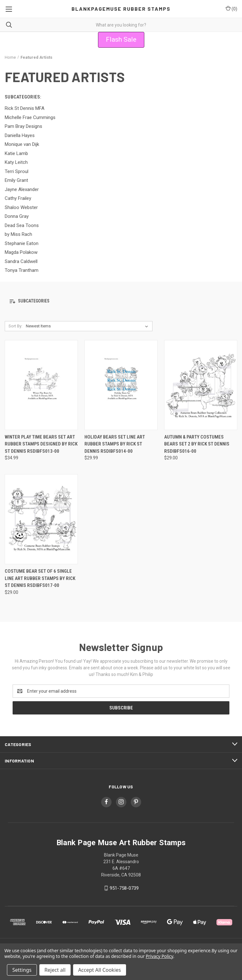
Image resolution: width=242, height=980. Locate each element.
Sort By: (15, 326)
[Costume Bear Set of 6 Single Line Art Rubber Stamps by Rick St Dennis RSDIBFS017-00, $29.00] (41, 519)
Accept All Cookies (100, 970)
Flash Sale (121, 39)
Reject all (55, 970)
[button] (121, 40)
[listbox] (88, 326)
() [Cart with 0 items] (231, 9)
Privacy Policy (159, 956)
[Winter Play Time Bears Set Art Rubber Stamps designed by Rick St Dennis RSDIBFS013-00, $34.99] (41, 385)
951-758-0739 (124, 888)
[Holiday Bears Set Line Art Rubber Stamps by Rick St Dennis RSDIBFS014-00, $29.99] (121, 385)
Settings (22, 970)
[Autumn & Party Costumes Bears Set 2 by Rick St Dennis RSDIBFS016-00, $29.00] (201, 385)
